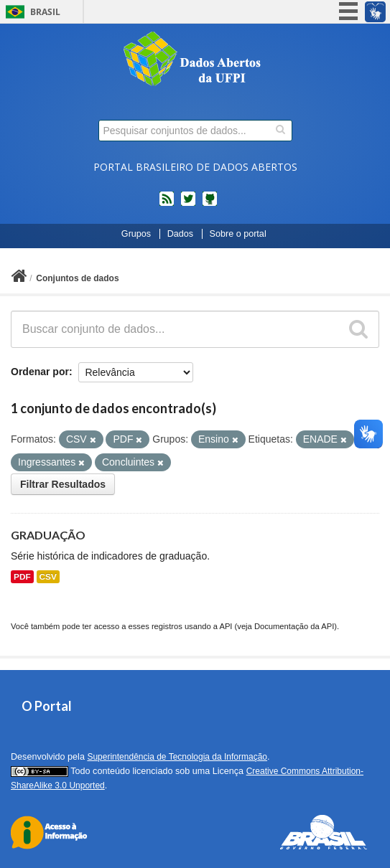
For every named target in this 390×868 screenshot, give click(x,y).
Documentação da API (294, 626)
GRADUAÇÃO (48, 535)
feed (167, 204)
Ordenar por (40, 372)
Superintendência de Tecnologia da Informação (177, 757)
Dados (180, 234)
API (226, 626)
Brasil (45, 12)
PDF (22, 577)
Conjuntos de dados (77, 278)
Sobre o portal (238, 234)
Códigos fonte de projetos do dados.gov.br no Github (210, 204)
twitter (188, 204)
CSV (48, 577)
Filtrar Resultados (63, 484)
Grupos (136, 234)
